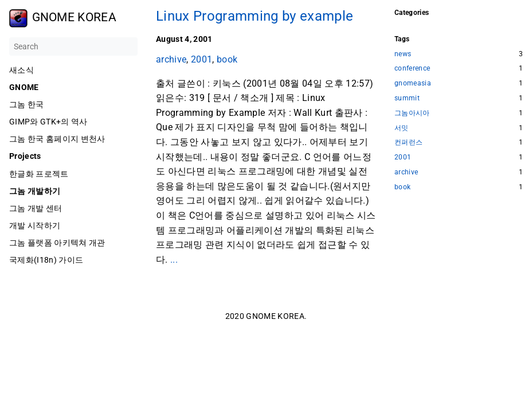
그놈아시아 (412, 113)
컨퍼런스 (408, 143)
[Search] (73, 46)
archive (171, 59)
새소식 (21, 70)
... (174, 260)
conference (412, 69)
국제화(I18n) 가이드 (46, 260)
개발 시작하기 (35, 225)
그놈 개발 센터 (36, 208)
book (227, 59)
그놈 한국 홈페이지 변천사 (57, 139)
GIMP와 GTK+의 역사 (48, 122)
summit (407, 98)
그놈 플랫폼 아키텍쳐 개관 (57, 243)
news (403, 54)
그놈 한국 (27, 104)
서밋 (402, 128)
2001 (202, 59)
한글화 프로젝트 (39, 174)
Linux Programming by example (255, 16)
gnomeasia (413, 83)
